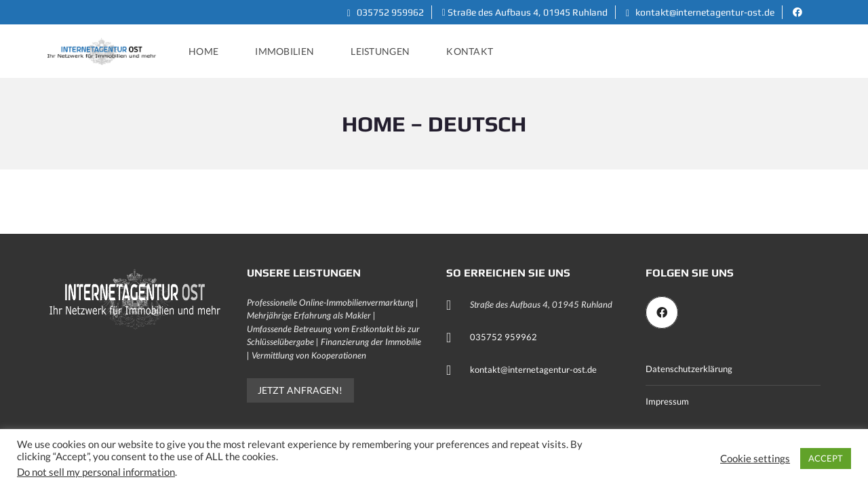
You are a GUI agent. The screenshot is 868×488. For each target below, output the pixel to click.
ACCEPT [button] (826, 458)
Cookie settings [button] (755, 459)
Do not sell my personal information (96, 472)
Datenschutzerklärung (689, 369)
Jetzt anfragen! (300, 390)
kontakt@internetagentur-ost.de (700, 12)
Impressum (667, 401)
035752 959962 (386, 12)
